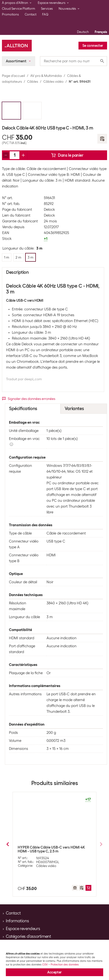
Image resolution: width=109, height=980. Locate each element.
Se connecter (93, 46)
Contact (31, 14)
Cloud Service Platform (19, 9)
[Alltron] (17, 46)
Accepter (54, 972)
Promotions (10, 14)
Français (101, 32)
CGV (45, 964)
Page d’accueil (13, 76)
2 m (36, 880)
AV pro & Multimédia (46, 76)
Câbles (33, 81)
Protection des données (65, 964)
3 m (73, 880)
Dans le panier (67, 155)
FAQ (45, 14)
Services (47, 9)
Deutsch (83, 32)
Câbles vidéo (53, 81)
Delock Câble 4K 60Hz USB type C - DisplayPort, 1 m (47, 849)
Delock (49, 210)
